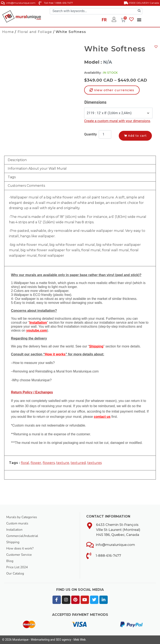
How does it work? (20, 548)
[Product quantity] (105, 134)
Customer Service (20, 555)
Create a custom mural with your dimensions (117, 121)
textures (94, 463)
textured (78, 463)
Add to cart (138, 135)
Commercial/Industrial (23, 536)
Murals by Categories (22, 517)
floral (25, 463)
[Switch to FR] (104, 20)
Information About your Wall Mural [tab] (37, 169)
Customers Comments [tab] (26, 186)
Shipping (13, 542)
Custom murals (18, 523)
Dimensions (95, 102)
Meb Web (80, 640)
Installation (15, 530)
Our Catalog (15, 573)
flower (36, 463)
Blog (10, 561)
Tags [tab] (12, 177)
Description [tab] (17, 160)
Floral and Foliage (35, 32)
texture (63, 463)
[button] (139, 20)
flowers (49, 463)
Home (8, 32)
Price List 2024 (18, 567)
